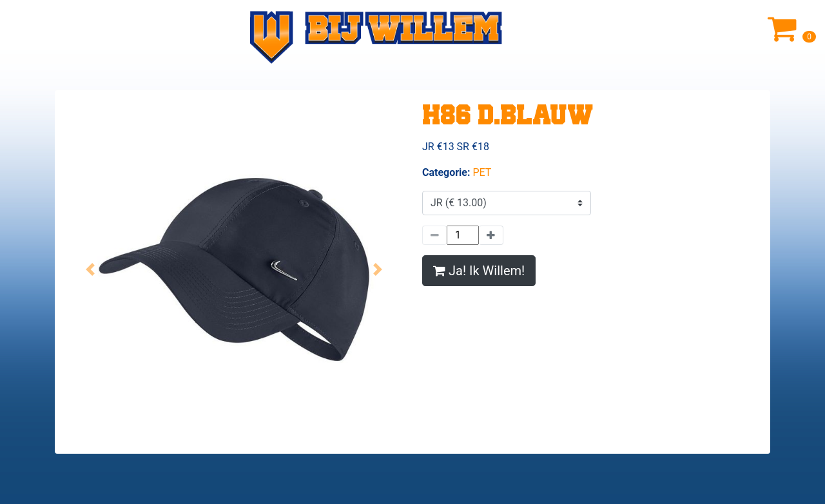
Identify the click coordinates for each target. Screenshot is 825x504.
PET (482, 172)
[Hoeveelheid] (463, 235)
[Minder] (434, 235)
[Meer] (491, 235)
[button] (91, 269)
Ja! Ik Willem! (479, 271)
